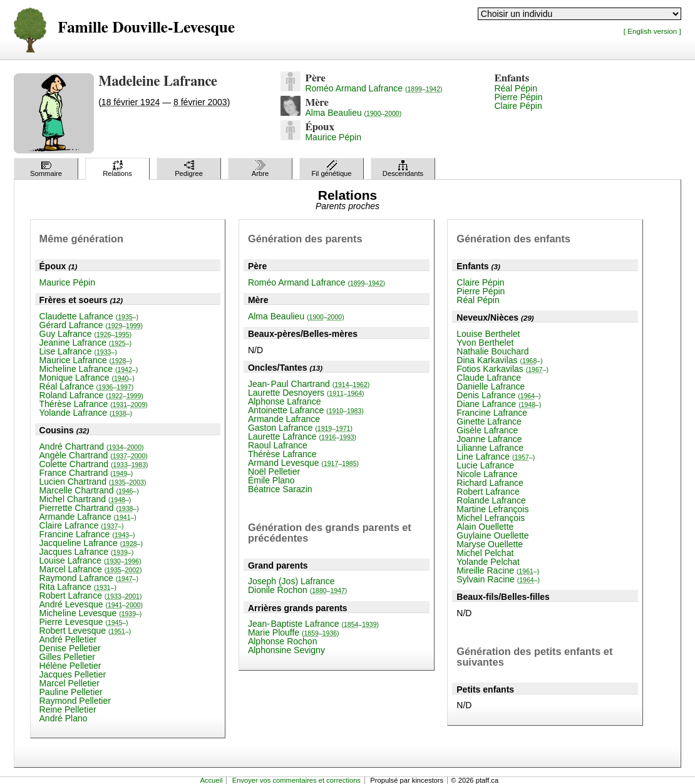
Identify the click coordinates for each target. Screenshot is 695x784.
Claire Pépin (518, 106)
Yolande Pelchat (488, 562)
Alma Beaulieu (353, 113)
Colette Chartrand (94, 464)
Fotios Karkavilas (502, 369)
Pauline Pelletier (71, 692)
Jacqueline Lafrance (91, 543)
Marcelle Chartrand (89, 490)
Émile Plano (271, 480)
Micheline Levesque (91, 613)
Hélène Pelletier (70, 666)
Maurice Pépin (333, 137)
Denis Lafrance (498, 395)
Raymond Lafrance (89, 578)
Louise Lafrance (90, 560)
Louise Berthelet (488, 334)
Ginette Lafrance (489, 421)
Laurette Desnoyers (306, 393)
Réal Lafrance (87, 386)
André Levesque (91, 604)
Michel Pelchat (485, 553)
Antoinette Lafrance (306, 410)
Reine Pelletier (68, 709)
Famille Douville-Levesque (146, 28)
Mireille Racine (498, 570)
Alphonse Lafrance (285, 401)
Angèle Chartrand (94, 455)
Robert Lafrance (91, 596)
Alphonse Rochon (283, 641)
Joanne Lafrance (489, 439)
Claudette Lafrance (89, 316)
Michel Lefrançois (491, 518)
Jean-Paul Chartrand (309, 384)
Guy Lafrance (86, 334)
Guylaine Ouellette (492, 535)
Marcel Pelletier (69, 683)
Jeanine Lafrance (86, 343)
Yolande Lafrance (86, 413)
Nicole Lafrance (487, 474)
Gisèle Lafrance (487, 430)
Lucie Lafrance (485, 465)
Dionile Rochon (297, 590)
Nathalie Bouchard (492, 351)
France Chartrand (86, 473)
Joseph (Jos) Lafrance (291, 581)
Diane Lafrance (499, 404)
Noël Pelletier (274, 472)
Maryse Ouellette (490, 544)
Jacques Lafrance (87, 552)
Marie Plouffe (294, 632)
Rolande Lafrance (491, 500)
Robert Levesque (85, 631)
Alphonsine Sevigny (286, 650)
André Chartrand (92, 446)
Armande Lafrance (88, 517)
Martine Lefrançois (492, 509)
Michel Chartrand (85, 499)
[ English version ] (652, 31)
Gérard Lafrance (91, 325)
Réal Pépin (516, 88)
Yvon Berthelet (485, 343)
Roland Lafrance (91, 395)
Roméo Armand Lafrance (373, 88)
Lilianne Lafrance (490, 448)
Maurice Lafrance (86, 360)
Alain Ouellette (485, 527)
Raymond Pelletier (75, 701)
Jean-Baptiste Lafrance (313, 624)
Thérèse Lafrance (94, 404)
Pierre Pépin (518, 97)
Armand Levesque (303, 463)
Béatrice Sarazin (280, 489)
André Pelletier (68, 639)
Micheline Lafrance (89, 369)
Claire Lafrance (82, 525)
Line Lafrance (496, 456)
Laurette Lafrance (302, 436)
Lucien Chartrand (93, 482)
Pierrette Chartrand (89, 508)
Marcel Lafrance (91, 569)
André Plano (64, 718)
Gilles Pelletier (67, 657)
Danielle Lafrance (491, 386)
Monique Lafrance (87, 378)
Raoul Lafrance (278, 445)
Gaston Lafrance (300, 428)
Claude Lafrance (489, 378)
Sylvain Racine (498, 579)
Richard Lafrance (490, 483)
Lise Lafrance (78, 351)
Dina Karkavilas (499, 360)
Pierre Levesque (84, 622)
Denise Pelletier (70, 648)
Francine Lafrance (87, 534)
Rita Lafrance (78, 587)
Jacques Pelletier (73, 674)
